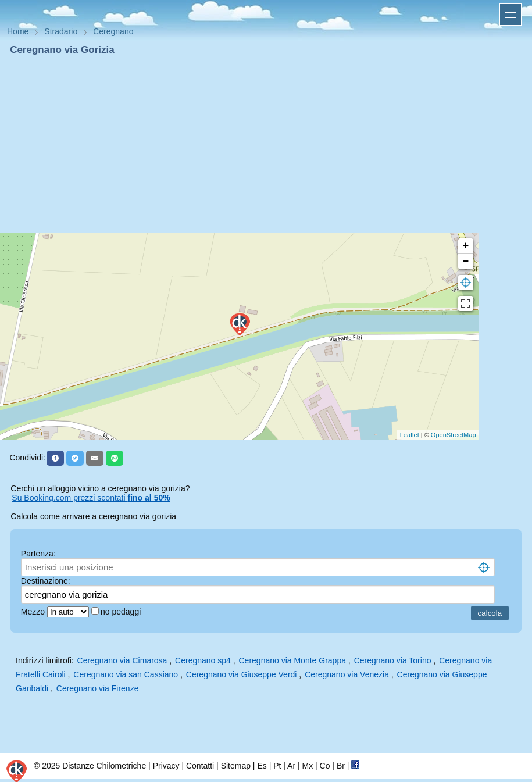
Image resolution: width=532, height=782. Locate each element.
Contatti (200, 766)
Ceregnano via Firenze (98, 688)
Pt (277, 766)
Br (341, 766)
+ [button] (466, 246)
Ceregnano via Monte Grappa (292, 660)
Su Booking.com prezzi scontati (91, 498)
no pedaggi (122, 612)
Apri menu (510, 15)
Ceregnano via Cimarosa (122, 660)
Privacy (166, 766)
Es (262, 766)
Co (325, 766)
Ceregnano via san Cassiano (126, 674)
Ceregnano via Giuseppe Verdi (242, 674)
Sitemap (236, 766)
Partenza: (38, 554)
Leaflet (410, 435)
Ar (291, 766)
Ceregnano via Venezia (347, 674)
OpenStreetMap (454, 435)
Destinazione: (46, 581)
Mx (307, 766)
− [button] (466, 262)
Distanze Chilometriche (104, 766)
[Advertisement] (266, 144)
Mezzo (34, 612)
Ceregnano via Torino (393, 660)
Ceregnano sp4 (203, 660)
